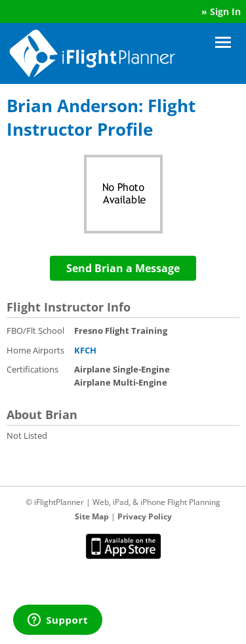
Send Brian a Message (123, 268)
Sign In (225, 11)
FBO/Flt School (35, 331)
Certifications (32, 369)
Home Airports (35, 350)
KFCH (85, 350)
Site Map (92, 516)
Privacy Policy (145, 516)
